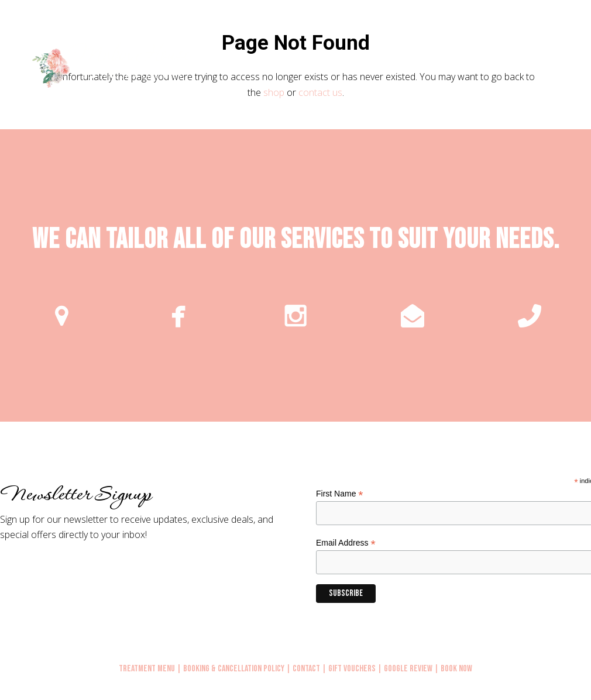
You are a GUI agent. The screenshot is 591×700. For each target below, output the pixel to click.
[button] (569, 67)
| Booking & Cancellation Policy (231, 669)
